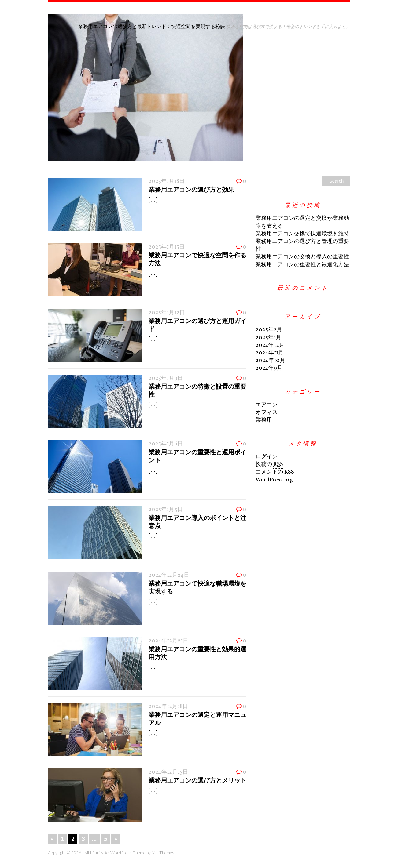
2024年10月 (270, 361)
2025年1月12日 (167, 313)
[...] (153, 200)
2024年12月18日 (168, 707)
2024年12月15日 (168, 772)
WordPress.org (274, 480)
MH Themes (163, 853)
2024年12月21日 (168, 641)
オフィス (267, 413)
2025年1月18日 (167, 182)
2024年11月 (270, 353)
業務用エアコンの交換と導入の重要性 (302, 257)
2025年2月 (269, 330)
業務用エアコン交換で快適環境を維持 (302, 234)
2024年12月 (270, 345)
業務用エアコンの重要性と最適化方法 (302, 265)
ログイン (267, 457)
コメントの (275, 472)
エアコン (267, 405)
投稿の (269, 465)
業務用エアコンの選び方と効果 (191, 189)
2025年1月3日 (166, 510)
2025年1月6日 (166, 444)
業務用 (264, 420)
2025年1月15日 (167, 247)
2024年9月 (269, 368)
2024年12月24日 (169, 575)
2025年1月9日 (166, 378)
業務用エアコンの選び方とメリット (197, 780)
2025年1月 (268, 338)
